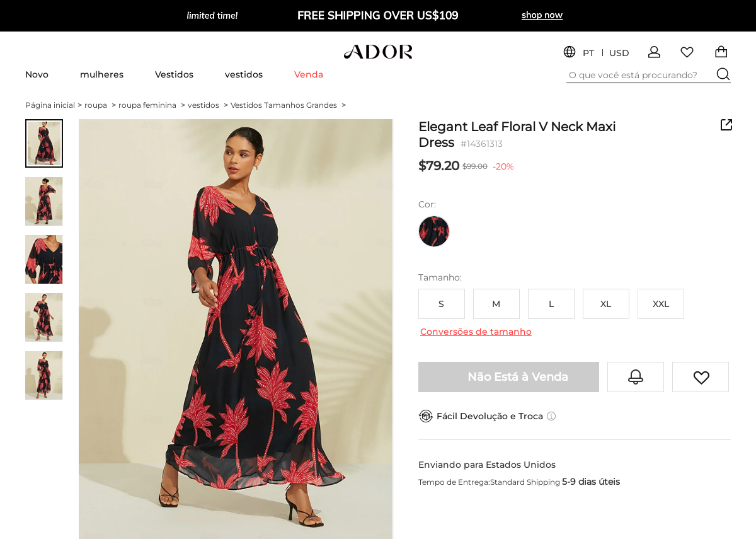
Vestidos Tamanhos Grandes (288, 105)
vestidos (244, 74)
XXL (661, 304)
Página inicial (54, 105)
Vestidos (174, 74)
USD (619, 53)
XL (606, 304)
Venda (309, 74)
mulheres (102, 74)
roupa (100, 105)
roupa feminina (152, 105)
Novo (37, 74)
